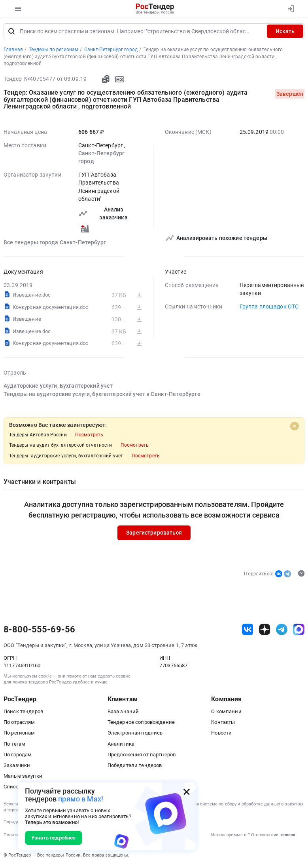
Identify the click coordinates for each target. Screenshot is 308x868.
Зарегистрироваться (154, 534)
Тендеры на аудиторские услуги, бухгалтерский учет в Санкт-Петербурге (102, 395)
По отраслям (19, 723)
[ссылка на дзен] (265, 631)
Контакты (223, 723)
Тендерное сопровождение (141, 723)
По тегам (14, 745)
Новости (221, 734)
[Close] (295, 427)
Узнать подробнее (53, 838)
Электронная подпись (135, 734)
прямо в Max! (81, 799)
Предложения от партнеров (142, 756)
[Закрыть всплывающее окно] (187, 792)
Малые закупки (23, 777)
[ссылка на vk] (248, 631)
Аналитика (121, 745)
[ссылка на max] (299, 631)
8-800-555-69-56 (39, 631)
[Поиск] (11, 32)
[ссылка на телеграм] (282, 631)
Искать (285, 32)
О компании (226, 713)
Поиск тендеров (23, 713)
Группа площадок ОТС (269, 308)
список (288, 836)
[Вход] (291, 9)
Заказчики (17, 766)
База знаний (123, 713)
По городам (18, 756)
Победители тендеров (135, 766)
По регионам (19, 734)
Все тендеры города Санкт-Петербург (55, 244)
